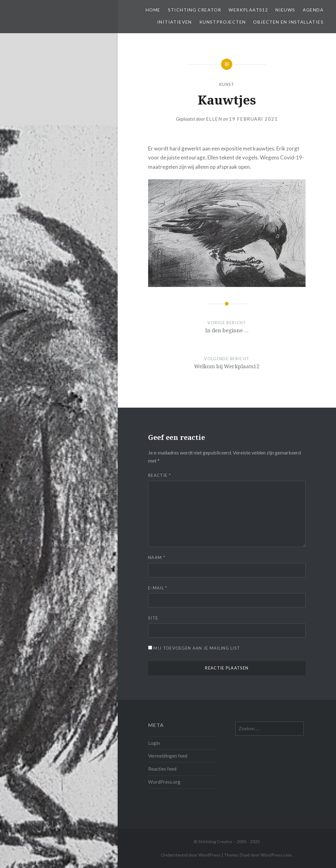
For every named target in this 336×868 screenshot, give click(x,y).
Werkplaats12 (248, 10)
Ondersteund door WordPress (191, 855)
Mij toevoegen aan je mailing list (194, 648)
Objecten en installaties (288, 22)
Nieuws (285, 10)
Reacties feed (162, 769)
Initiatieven (175, 22)
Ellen (214, 119)
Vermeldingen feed (168, 756)
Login (154, 743)
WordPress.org (164, 782)
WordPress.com (276, 855)
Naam (157, 557)
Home (153, 10)
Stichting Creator (195, 10)
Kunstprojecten (223, 22)
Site (153, 618)
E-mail (158, 588)
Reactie (159, 475)
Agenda (313, 10)
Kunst (227, 84)
